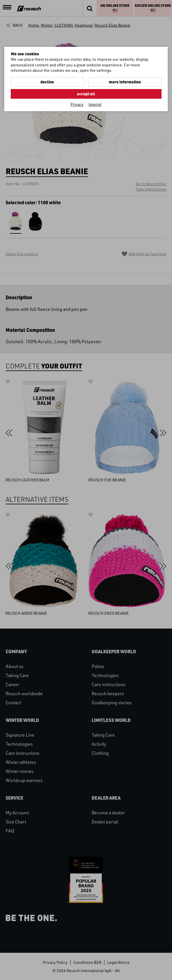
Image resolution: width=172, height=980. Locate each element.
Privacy (77, 104)
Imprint (95, 104)
